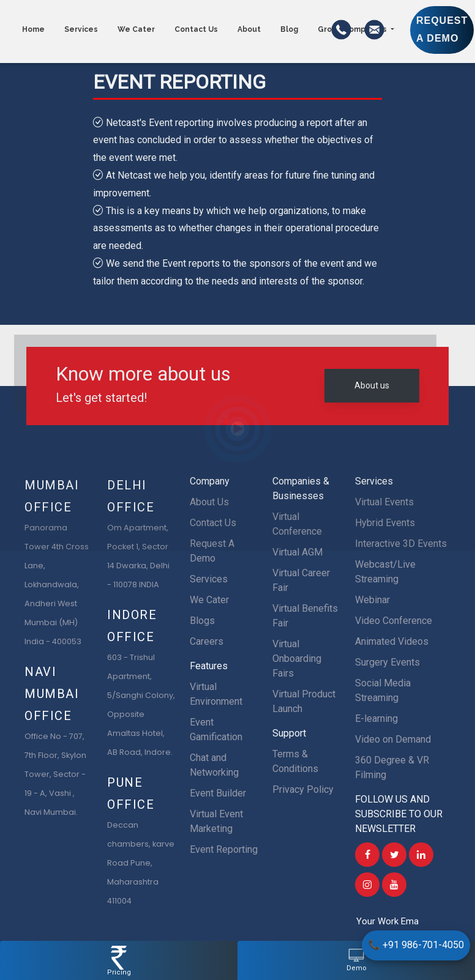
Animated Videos (392, 641)
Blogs (202, 621)
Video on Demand (393, 739)
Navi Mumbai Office (52, 694)
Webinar (372, 600)
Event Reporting (224, 849)
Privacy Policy (303, 789)
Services (209, 579)
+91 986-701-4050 (416, 945)
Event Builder (218, 793)
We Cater (209, 600)
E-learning (376, 718)
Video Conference (394, 621)
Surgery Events (387, 662)
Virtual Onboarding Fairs (297, 659)
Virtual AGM (297, 552)
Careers (207, 641)
